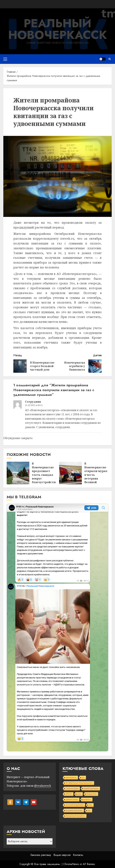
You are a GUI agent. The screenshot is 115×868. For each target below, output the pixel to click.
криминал (87, 799)
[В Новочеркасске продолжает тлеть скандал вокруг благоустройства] (18, 473)
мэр (90, 805)
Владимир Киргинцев (74, 810)
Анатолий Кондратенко (74, 805)
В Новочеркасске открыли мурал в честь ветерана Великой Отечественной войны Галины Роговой (96, 478)
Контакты (78, 855)
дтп (83, 777)
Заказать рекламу (41, 855)
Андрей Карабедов (91, 788)
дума (79, 794)
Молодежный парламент (75, 816)
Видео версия (62, 855)
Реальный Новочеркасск (58, 29)
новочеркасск (71, 777)
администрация (72, 799)
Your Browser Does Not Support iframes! (57, 628)
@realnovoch (43, 786)
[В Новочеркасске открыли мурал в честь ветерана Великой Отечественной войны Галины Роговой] (70, 473)
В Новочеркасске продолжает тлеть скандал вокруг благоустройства (44, 473)
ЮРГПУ (69, 794)
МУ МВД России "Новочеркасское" (79, 783)
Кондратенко (91, 794)
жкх (89, 810)
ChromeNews (71, 864)
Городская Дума (72, 788)
